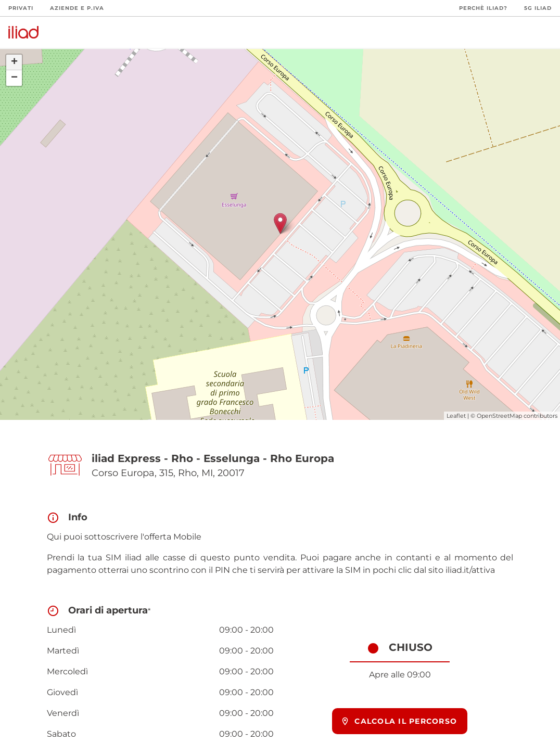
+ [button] (14, 62)
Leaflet (456, 416)
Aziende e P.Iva (77, 8)
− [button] (14, 78)
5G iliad (538, 8)
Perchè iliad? (483, 8)
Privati (21, 8)
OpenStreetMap (499, 416)
